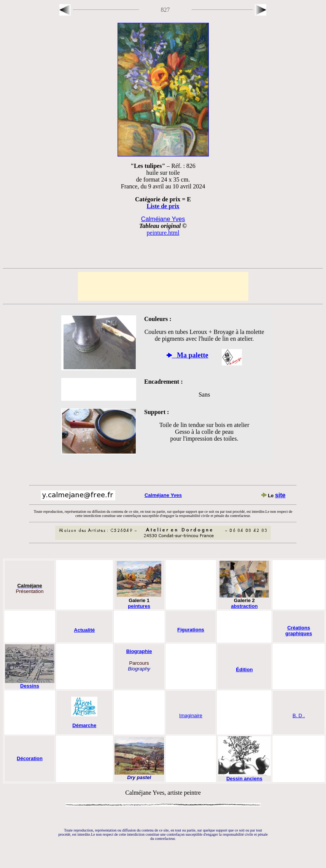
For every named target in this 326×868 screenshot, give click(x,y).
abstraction (244, 606)
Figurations (191, 630)
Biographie (139, 651)
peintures (139, 606)
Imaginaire (191, 715)
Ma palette (190, 355)
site (280, 495)
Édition (244, 670)
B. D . (299, 715)
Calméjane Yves (163, 495)
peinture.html (163, 233)
